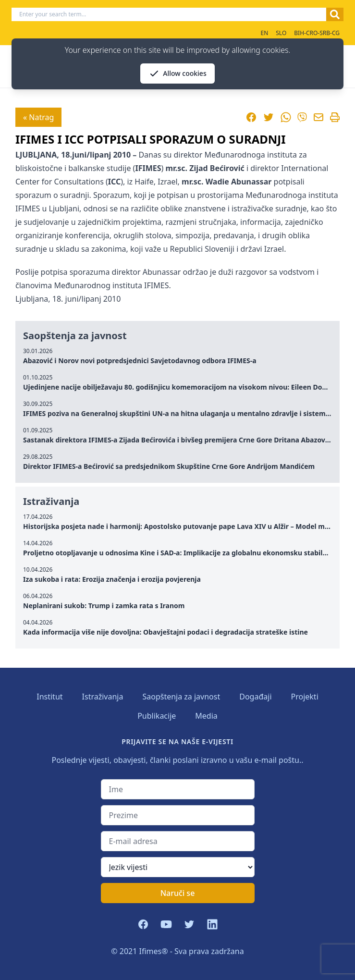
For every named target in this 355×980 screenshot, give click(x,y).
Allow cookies (177, 73)
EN (264, 33)
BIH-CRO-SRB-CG (317, 33)
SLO (281, 33)
